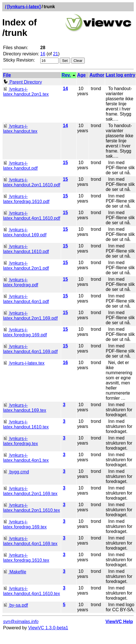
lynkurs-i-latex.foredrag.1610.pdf (26, 199)
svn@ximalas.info (21, 622)
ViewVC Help (119, 622)
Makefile (15, 572)
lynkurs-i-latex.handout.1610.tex (26, 424)
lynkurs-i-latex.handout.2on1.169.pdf (30, 316)
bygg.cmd (16, 472)
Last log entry (120, 75)
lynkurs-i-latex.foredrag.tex (21, 441)
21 (55, 54)
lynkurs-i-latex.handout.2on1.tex (26, 92)
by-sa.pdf (15, 605)
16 (43, 54)
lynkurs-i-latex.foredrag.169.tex (25, 524)
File (7, 75)
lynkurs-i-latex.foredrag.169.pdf (25, 332)
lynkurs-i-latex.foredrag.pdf (21, 282)
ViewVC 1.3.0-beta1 (48, 628)
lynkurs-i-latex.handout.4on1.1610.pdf (32, 216)
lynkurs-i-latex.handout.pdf (20, 166)
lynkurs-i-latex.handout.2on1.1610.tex (32, 508)
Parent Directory (23, 82)
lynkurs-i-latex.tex (24, 363)
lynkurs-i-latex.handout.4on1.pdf (26, 299)
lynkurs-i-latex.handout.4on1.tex (26, 458)
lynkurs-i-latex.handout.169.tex (25, 408)
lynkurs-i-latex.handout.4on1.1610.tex (32, 591)
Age (81, 75)
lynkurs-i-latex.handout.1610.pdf (26, 249)
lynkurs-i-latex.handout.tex (20, 129)
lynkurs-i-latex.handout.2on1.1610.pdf (32, 182)
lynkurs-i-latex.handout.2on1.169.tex (30, 491)
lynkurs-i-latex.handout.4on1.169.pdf (30, 349)
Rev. (66, 75)
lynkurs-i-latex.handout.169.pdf (25, 232)
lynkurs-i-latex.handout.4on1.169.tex (30, 541)
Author (97, 75)
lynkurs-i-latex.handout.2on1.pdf (26, 266)
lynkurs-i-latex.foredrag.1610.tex (26, 558)
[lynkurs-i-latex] (24, 7)
